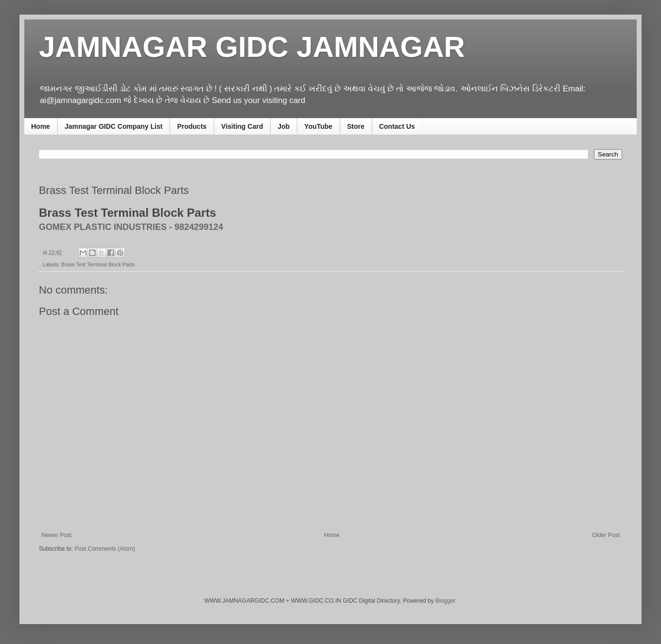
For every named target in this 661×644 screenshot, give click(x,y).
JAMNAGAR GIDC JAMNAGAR (252, 47)
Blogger (445, 601)
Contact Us (397, 126)
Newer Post (56, 535)
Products (192, 126)
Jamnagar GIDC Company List (114, 126)
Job (284, 126)
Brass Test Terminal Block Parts (98, 264)
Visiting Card (242, 126)
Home (41, 126)
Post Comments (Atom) (105, 549)
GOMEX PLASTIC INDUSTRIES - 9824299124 (131, 227)
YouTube (318, 126)
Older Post (606, 535)
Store (356, 126)
